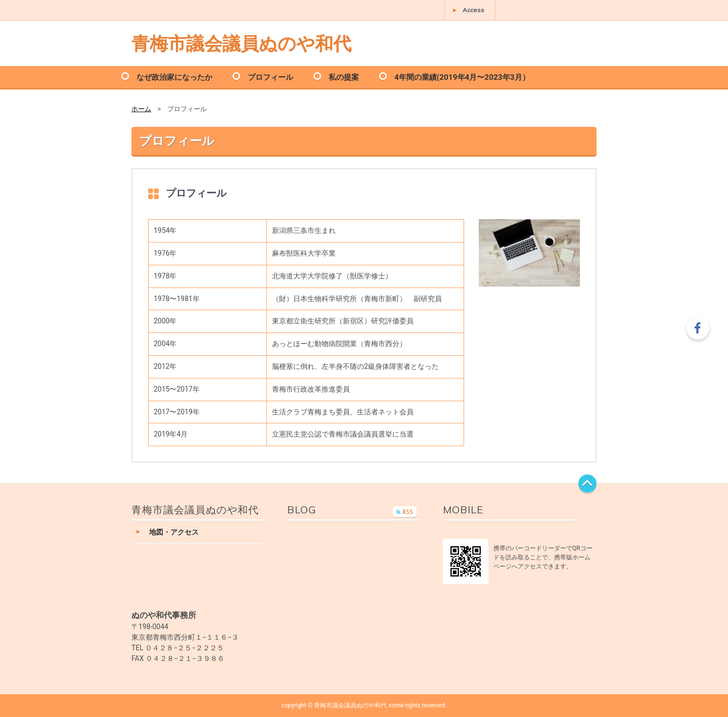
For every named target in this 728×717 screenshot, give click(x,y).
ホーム (141, 109)
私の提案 (344, 77)
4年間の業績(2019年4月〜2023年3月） (462, 77)
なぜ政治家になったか (174, 77)
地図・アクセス (174, 532)
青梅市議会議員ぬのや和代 (241, 43)
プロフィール (270, 77)
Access (473, 10)
